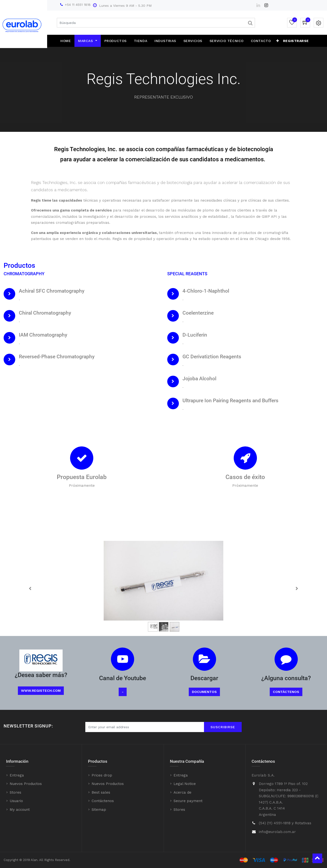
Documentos (204, 692)
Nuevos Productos (26, 784)
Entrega (17, 775)
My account (20, 810)
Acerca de (182, 792)
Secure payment (188, 801)
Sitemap (99, 810)
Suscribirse (223, 727)
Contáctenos (286, 692)
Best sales (101, 792)
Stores (15, 792)
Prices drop (102, 775)
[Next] (297, 588)
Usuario (16, 801)
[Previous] (30, 588)
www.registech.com (41, 691)
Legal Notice (185, 784)
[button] (278, 41)
